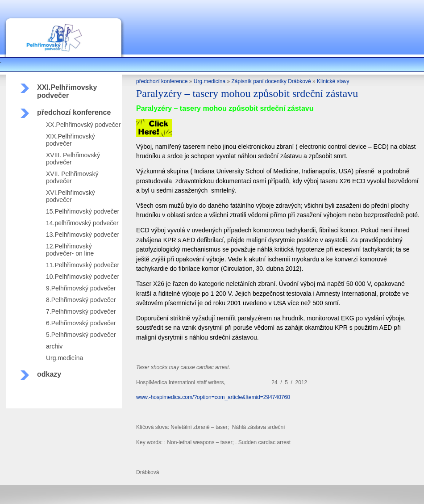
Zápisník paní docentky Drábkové (271, 81)
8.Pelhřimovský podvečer (81, 300)
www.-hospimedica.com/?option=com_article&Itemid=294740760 (213, 397)
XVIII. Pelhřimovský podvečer (73, 159)
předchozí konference (74, 112)
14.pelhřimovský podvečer (82, 223)
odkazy (49, 374)
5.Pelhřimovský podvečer (81, 335)
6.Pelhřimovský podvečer (81, 323)
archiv (54, 346)
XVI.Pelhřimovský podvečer (71, 196)
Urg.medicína (64, 358)
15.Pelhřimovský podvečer (83, 211)
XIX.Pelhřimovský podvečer (71, 140)
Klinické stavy (333, 81)
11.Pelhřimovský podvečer (83, 265)
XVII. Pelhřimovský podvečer (72, 177)
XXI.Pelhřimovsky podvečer (67, 91)
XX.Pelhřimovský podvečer (83, 125)
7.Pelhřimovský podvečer (81, 311)
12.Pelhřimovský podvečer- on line (70, 250)
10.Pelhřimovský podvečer (83, 277)
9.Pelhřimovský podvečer (81, 288)
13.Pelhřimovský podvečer (83, 235)
